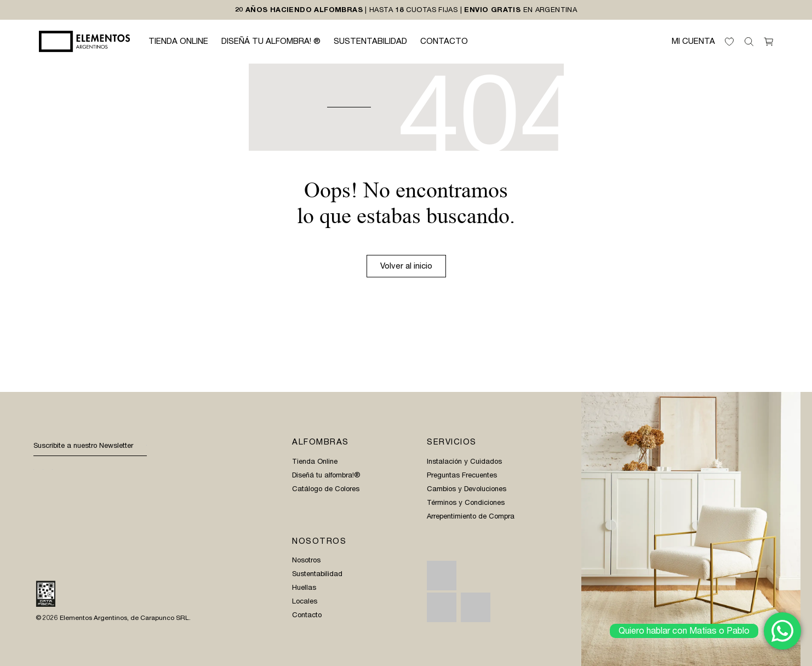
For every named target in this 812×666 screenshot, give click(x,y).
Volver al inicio (406, 266)
